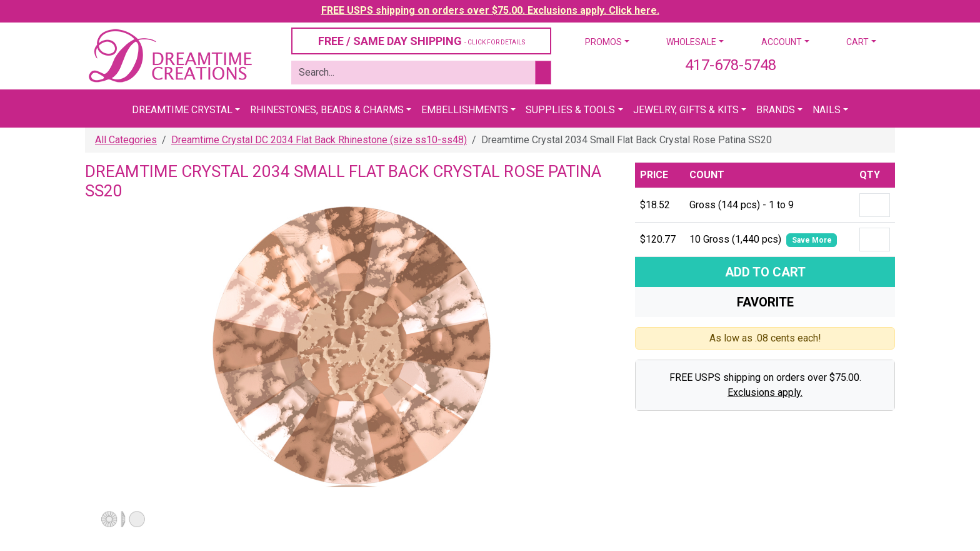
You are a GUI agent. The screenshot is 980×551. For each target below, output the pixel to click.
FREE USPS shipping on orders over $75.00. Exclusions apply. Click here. (490, 10)
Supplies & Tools (570, 110)
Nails (827, 110)
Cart (857, 42)
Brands (776, 110)
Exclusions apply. (765, 392)
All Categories (126, 140)
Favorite (765, 302)
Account (782, 42)
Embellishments (465, 110)
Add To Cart (765, 272)
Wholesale (691, 42)
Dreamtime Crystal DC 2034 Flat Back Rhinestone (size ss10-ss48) (319, 140)
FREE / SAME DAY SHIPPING (422, 41)
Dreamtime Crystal (182, 110)
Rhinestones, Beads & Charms (327, 110)
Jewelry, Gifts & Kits (686, 110)
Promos (603, 42)
